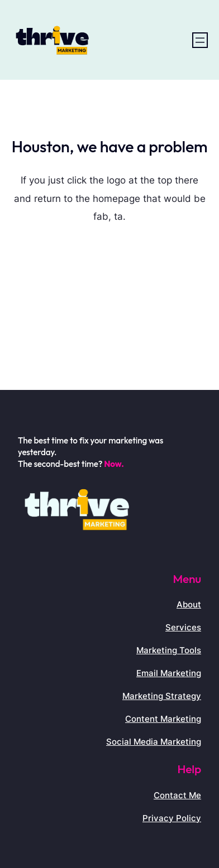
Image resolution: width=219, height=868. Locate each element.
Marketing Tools (169, 650)
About (189, 604)
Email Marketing (169, 673)
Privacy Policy (172, 818)
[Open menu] (200, 40)
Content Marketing (163, 719)
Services (183, 627)
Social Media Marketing (154, 742)
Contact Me (177, 795)
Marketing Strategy (162, 696)
